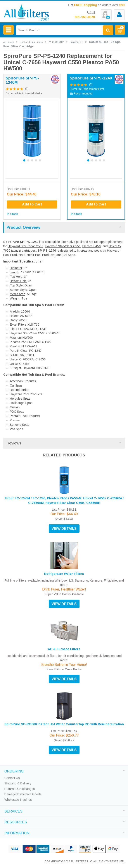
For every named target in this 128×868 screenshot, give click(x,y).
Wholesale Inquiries (18, 800)
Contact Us (12, 778)
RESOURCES (16, 822)
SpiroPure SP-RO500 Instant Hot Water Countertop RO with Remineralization (64, 724)
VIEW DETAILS (64, 529)
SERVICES (13, 811)
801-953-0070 (85, 17)
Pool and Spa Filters (31, 42)
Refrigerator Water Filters (64, 574)
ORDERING (14, 771)
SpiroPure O (76, 42)
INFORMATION (17, 833)
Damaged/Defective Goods (23, 794)
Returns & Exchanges (20, 789)
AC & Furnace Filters (64, 649)
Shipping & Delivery (18, 783)
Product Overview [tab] (64, 227)
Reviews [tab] (64, 443)
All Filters (9, 42)
